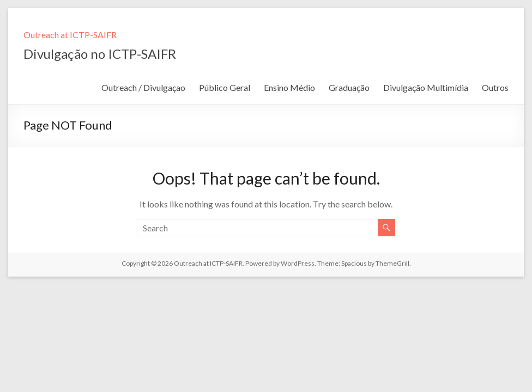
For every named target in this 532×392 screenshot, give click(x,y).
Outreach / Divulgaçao (143, 87)
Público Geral (225, 87)
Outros (495, 87)
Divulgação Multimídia (426, 87)
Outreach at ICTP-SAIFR (70, 35)
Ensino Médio (289, 87)
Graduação (349, 87)
